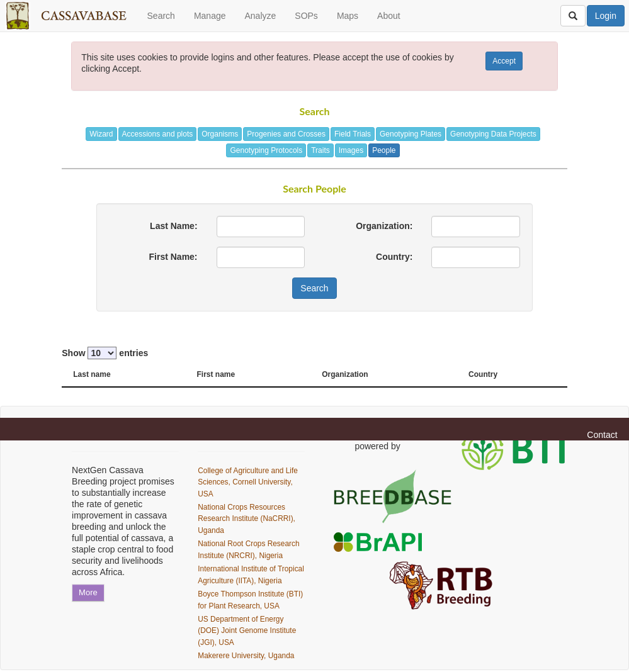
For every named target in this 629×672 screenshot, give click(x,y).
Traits (320, 150)
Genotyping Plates (411, 134)
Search (161, 16)
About (389, 16)
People (384, 150)
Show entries (105, 353)
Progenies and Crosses (286, 134)
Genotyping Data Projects (493, 134)
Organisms (220, 134)
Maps (348, 16)
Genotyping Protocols (266, 150)
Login (606, 16)
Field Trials (353, 134)
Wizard (101, 134)
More (88, 592)
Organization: (384, 226)
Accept (504, 61)
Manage (210, 16)
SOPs (306, 16)
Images (351, 150)
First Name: (173, 257)
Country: (394, 257)
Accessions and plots (158, 134)
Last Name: (173, 226)
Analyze (260, 16)
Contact (602, 435)
